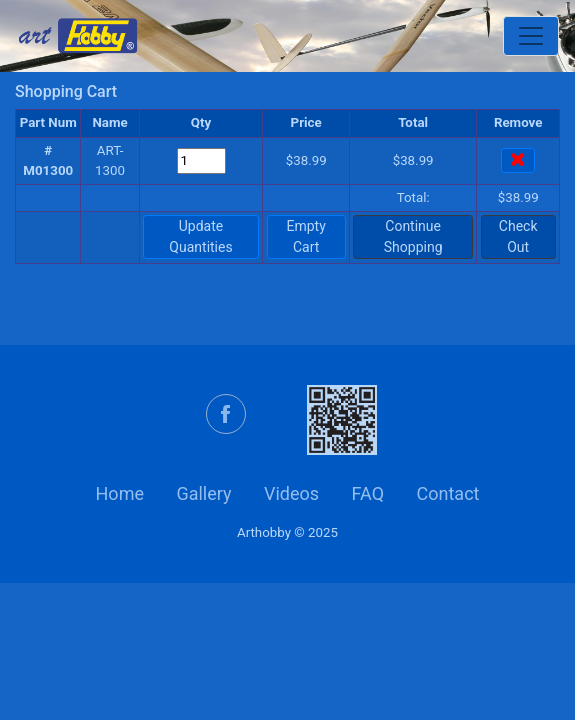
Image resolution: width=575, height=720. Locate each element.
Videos (291, 493)
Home (120, 493)
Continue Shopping (413, 236)
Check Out (518, 236)
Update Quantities (200, 236)
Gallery (203, 493)
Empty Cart (306, 236)
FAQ (368, 493)
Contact (448, 493)
